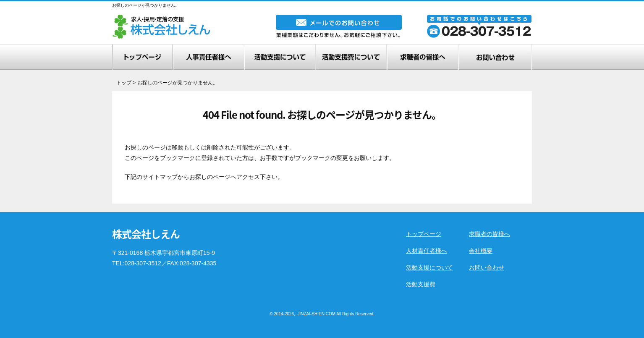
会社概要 (481, 251)
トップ (124, 83)
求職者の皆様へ (490, 234)
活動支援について (429, 267)
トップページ (424, 234)
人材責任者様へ (427, 251)
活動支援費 (421, 284)
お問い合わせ (487, 267)
